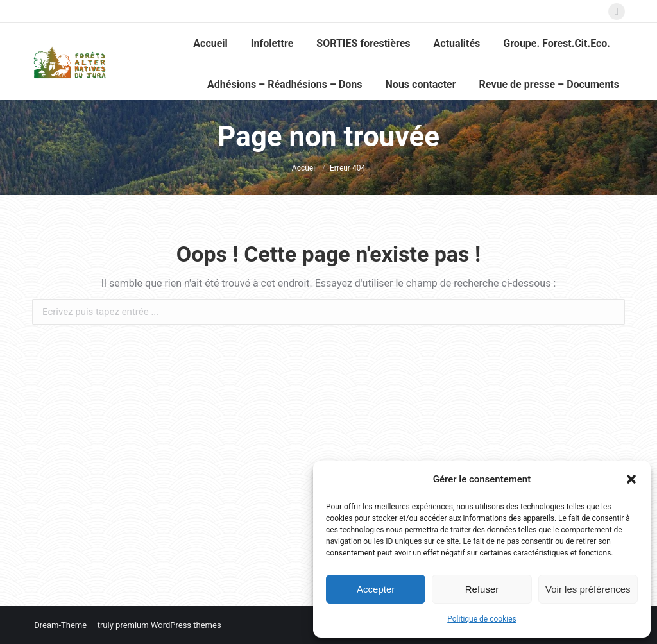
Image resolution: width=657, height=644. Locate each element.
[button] (631, 479)
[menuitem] (210, 44)
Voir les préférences (588, 589)
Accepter (376, 589)
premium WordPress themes (168, 625)
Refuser (482, 589)
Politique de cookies (482, 619)
